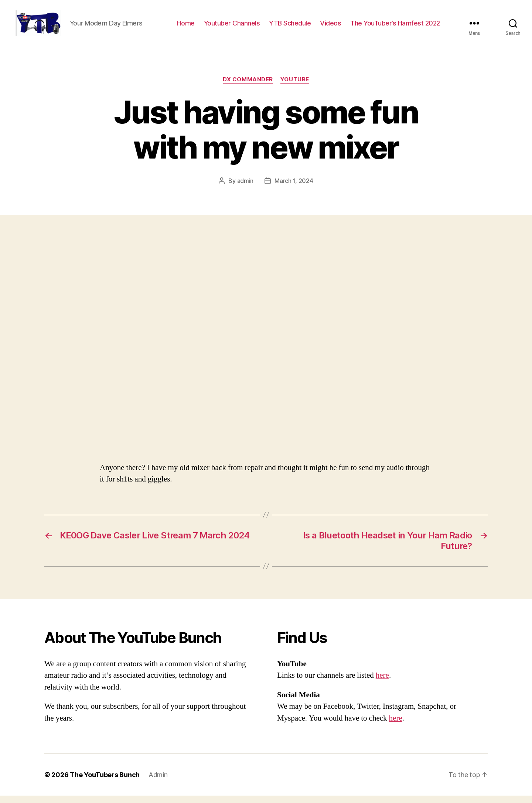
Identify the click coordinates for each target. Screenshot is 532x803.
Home (186, 27)
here (382, 683)
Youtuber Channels (232, 27)
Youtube (295, 87)
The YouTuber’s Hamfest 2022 (395, 27)
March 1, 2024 (294, 188)
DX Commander (248, 87)
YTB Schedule (290, 27)
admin (245, 188)
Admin (158, 782)
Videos (330, 27)
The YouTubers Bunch (105, 782)
